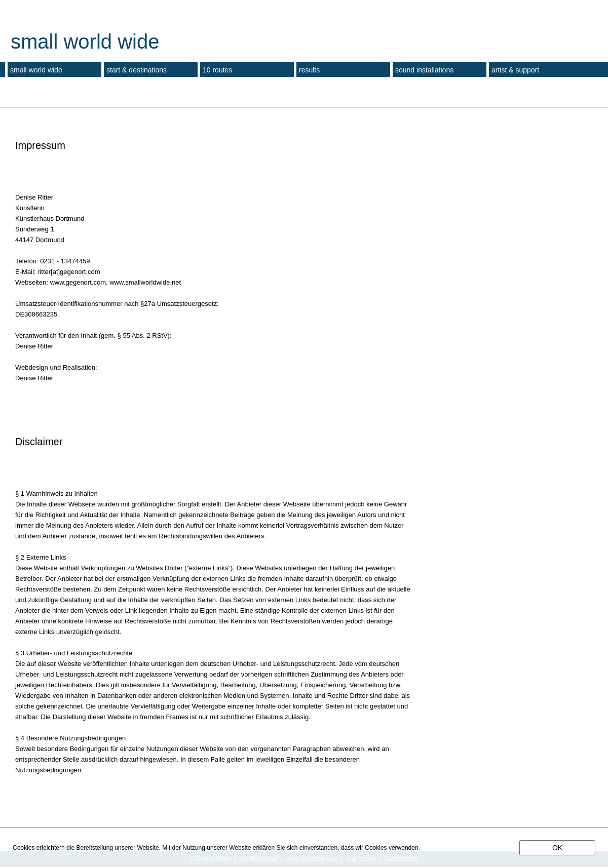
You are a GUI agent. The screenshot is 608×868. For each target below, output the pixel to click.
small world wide (36, 70)
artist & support (515, 70)
